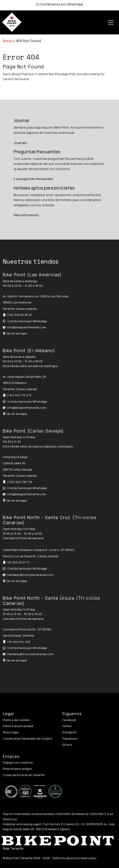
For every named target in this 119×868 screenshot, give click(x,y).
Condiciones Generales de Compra (27, 738)
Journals (20, 143)
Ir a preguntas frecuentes (33, 179)
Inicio (7, 41)
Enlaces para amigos (17, 769)
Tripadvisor (70, 738)
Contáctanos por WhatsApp (61, 4)
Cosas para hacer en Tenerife (24, 775)
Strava (67, 745)
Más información (26, 215)
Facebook (69, 720)
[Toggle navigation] (111, 22)
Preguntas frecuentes (37, 152)
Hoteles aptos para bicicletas (44, 188)
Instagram (69, 732)
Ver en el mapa (17, 333)
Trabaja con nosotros (18, 762)
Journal (21, 120)
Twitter (67, 726)
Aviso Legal (11, 732)
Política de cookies (16, 720)
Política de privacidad (18, 726)
